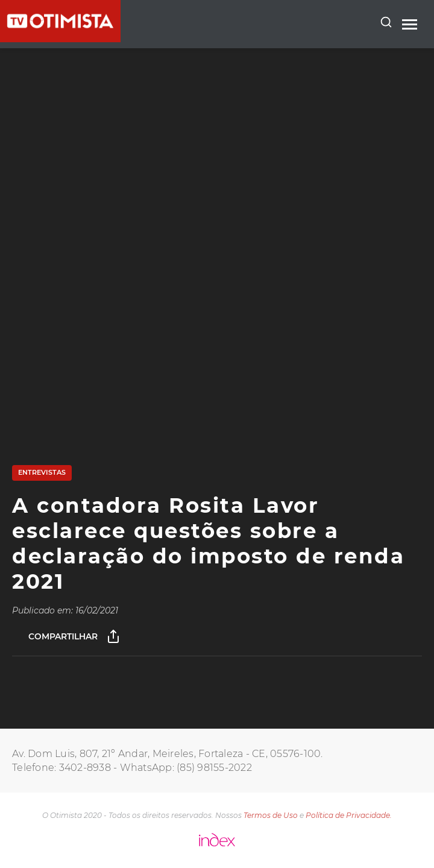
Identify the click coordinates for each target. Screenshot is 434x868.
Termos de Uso (271, 815)
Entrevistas (42, 472)
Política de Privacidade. (349, 815)
